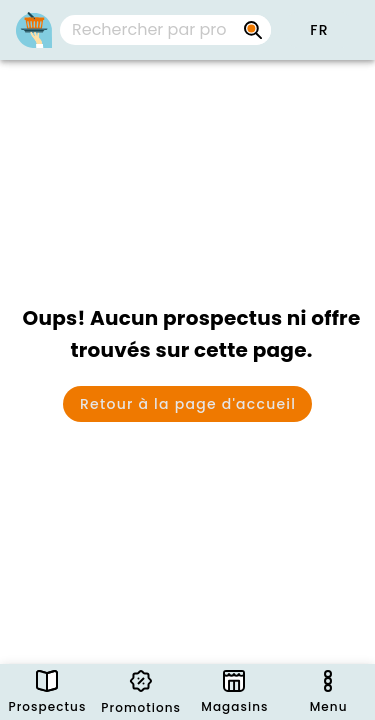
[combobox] (165, 30)
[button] (319, 30)
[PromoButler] (34, 30)
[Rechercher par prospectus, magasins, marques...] (253, 30)
